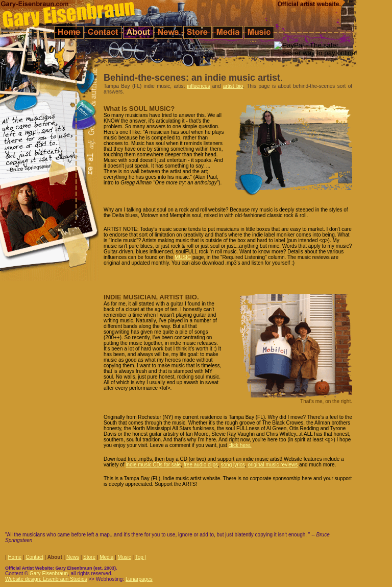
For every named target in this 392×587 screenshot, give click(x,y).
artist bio (233, 86)
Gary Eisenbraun (49, 573)
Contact (34, 557)
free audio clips (201, 465)
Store (89, 557)
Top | (141, 557)
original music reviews (273, 465)
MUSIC (183, 257)
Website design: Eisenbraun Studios (46, 579)
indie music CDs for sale (153, 465)
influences (198, 86)
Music (125, 557)
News (73, 557)
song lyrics (233, 465)
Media (106, 557)
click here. (240, 445)
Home (15, 557)
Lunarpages (139, 579)
